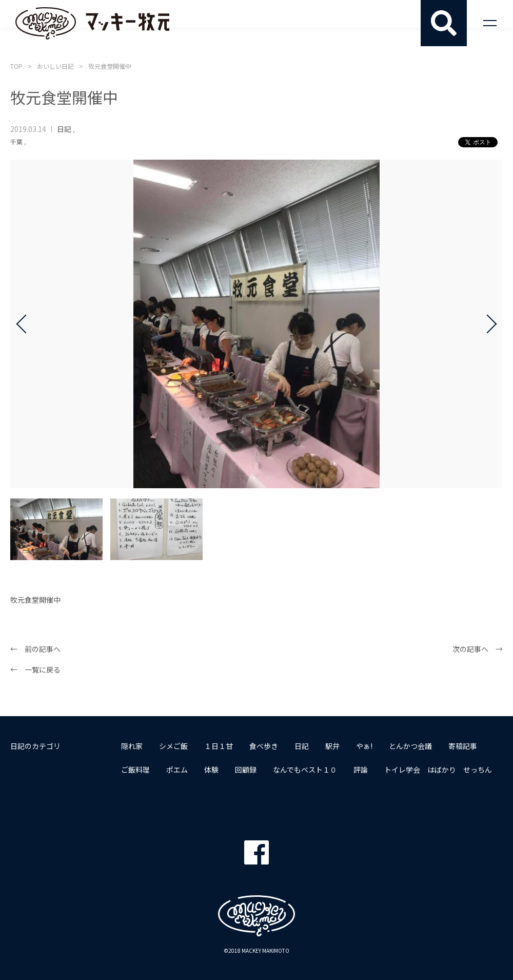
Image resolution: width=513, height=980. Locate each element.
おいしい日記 (55, 66)
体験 (211, 770)
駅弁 (332, 746)
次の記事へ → (478, 649)
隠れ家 (132, 746)
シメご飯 (173, 746)
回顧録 (246, 770)
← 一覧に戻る (35, 669)
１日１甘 (219, 746)
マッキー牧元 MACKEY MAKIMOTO (92, 23)
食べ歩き (264, 746)
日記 (64, 129)
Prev (26, 324)
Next (487, 324)
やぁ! (364, 746)
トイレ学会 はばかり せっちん (438, 770)
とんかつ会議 (410, 746)
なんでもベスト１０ (305, 770)
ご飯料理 (135, 770)
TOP (16, 66)
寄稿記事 (463, 746)
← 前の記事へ (35, 649)
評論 (361, 770)
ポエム (177, 770)
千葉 (16, 141)
